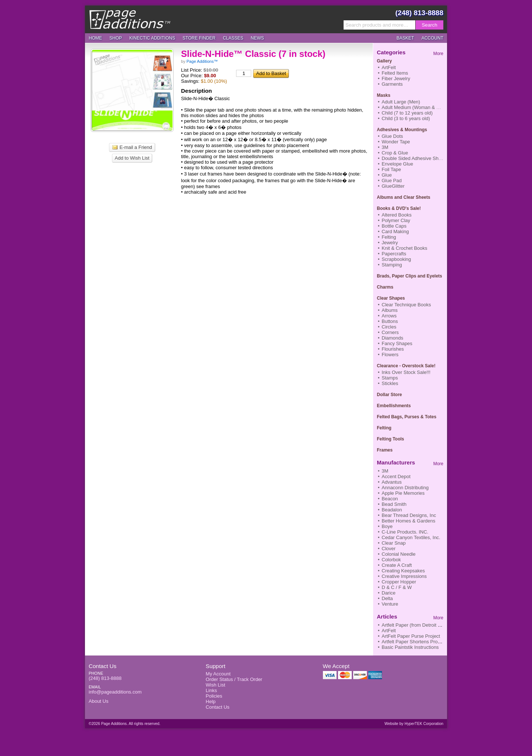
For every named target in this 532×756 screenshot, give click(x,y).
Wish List (216, 685)
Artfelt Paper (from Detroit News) (417, 625)
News (258, 38)
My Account (218, 674)
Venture (390, 604)
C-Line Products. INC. (405, 532)
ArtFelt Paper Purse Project (411, 636)
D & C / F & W (397, 587)
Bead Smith (394, 504)
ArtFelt (389, 631)
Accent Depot (396, 476)
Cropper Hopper (399, 582)
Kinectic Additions (152, 38)
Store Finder (199, 38)
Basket (405, 38)
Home (95, 38)
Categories (391, 52)
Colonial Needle (399, 554)
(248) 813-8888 (419, 13)
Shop (116, 38)
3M (385, 471)
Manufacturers (396, 462)
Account (432, 38)
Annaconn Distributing (405, 488)
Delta (387, 598)
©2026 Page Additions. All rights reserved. (125, 724)
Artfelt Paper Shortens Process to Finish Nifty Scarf (436, 642)
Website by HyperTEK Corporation (414, 724)
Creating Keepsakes (403, 571)
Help (211, 701)
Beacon (390, 499)
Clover (389, 549)
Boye (387, 526)
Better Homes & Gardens (408, 521)
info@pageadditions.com (115, 692)
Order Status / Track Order (234, 679)
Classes (233, 38)
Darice (389, 593)
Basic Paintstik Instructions (410, 647)
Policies (214, 696)
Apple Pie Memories (403, 493)
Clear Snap (394, 543)
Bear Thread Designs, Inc (409, 515)
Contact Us (103, 666)
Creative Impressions (404, 576)
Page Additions (130, 19)
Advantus (392, 482)
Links (211, 690)
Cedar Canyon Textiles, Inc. (411, 537)
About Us (98, 701)
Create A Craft (397, 565)
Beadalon (392, 510)
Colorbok (391, 560)
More (438, 54)
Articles (387, 617)
